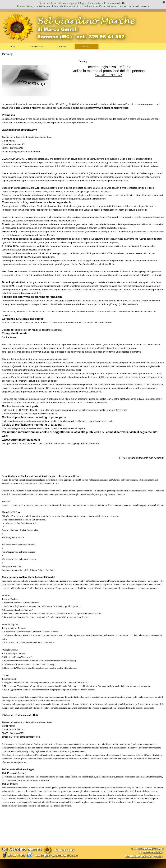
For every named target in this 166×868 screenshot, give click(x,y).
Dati (124, 3)
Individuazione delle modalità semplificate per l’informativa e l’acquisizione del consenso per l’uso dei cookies (92, 6)
